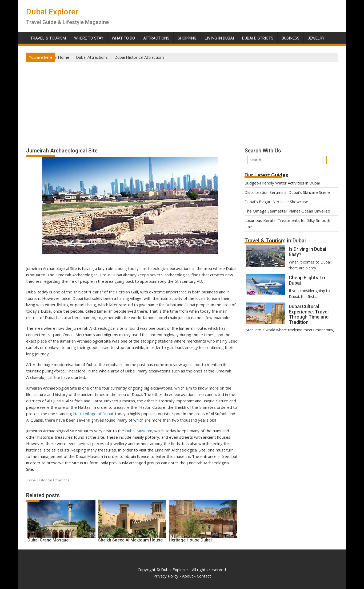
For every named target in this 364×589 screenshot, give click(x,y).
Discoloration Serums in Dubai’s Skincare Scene (287, 192)
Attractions (156, 38)
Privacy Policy (166, 576)
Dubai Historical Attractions (48, 480)
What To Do (123, 38)
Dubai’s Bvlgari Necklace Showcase (276, 202)
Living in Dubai (219, 38)
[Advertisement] (182, 102)
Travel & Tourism (48, 38)
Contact (204, 576)
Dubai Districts (258, 38)
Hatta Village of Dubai (93, 414)
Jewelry (316, 38)
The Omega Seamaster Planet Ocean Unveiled (287, 211)
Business (291, 38)
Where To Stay (89, 38)
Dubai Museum (139, 431)
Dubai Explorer (52, 12)
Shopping (187, 38)
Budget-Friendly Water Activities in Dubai (282, 183)
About (188, 576)
